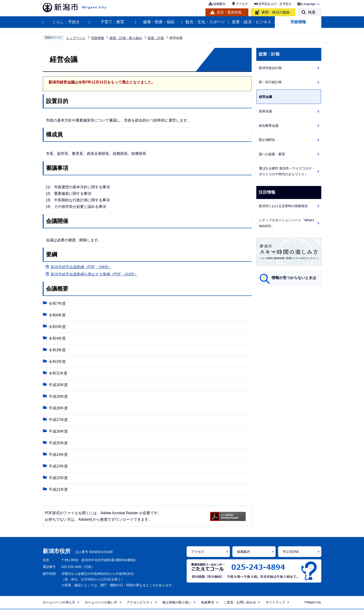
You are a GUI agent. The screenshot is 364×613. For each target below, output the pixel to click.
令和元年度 (58, 375)
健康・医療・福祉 (159, 22)
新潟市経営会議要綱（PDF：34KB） (81, 267)
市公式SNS (291, 555)
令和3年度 (57, 351)
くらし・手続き (66, 22)
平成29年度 (58, 398)
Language (309, 4)
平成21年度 (58, 493)
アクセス (242, 4)
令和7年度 (57, 303)
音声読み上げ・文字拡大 (275, 4)
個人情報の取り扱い (177, 606)
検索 (312, 12)
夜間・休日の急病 (276, 12)
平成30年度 (58, 386)
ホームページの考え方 (59, 606)
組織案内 (219, 4)
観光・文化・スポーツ (205, 22)
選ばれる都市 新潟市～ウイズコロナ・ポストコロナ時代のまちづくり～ (287, 171)
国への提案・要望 (272, 154)
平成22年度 (58, 481)
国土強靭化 (267, 140)
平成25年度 (58, 446)
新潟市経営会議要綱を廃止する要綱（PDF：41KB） (94, 274)
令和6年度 (57, 315)
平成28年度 (58, 410)
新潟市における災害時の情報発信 (283, 206)
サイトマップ (275, 606)
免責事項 (208, 606)
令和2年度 (57, 363)
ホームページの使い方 (101, 606)
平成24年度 (58, 458)
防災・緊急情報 (229, 12)
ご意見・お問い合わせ (240, 606)
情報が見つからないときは (294, 278)
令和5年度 (57, 327)
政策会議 (265, 111)
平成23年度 (58, 469)
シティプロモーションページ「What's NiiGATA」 (286, 223)
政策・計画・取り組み (126, 38)
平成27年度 (58, 422)
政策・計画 (156, 38)
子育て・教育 (112, 22)
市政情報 (298, 22)
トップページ (76, 38)
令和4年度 (57, 339)
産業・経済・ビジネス (252, 22)
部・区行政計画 (270, 82)
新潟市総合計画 (270, 68)
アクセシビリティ (140, 606)
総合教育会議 (269, 126)
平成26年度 (58, 434)
